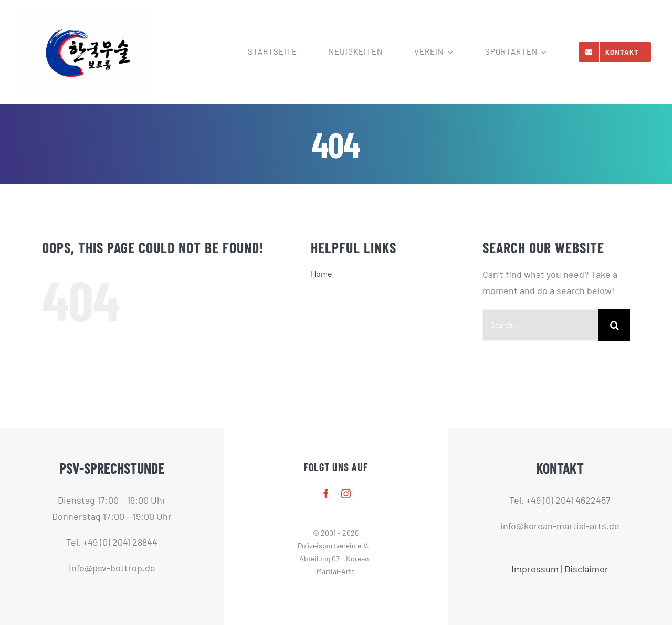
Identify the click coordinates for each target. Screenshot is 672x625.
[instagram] (346, 494)
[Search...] (540, 325)
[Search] (614, 325)
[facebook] (326, 494)
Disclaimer (586, 569)
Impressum (535, 569)
